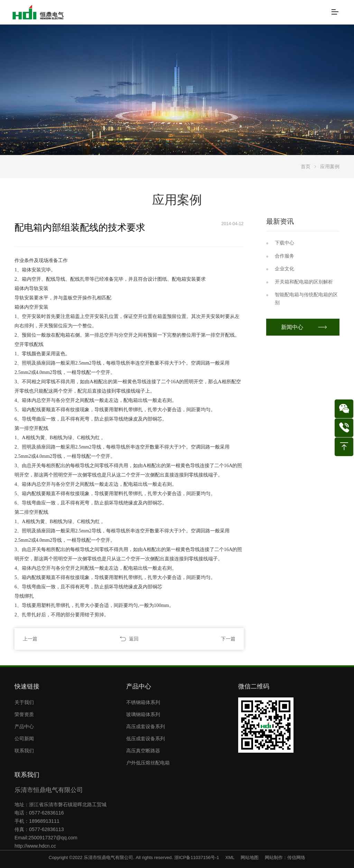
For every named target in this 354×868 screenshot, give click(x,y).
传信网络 (296, 857)
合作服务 (285, 256)
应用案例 (330, 166)
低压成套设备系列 (146, 739)
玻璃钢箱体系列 (143, 714)
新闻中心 (292, 327)
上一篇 (30, 639)
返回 (134, 639)
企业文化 (285, 269)
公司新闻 (24, 739)
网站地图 (250, 857)
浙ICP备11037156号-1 (197, 857)
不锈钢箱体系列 (143, 702)
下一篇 (228, 639)
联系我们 (24, 751)
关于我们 (24, 702)
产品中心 (24, 726)
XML (230, 857)
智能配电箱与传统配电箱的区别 (306, 298)
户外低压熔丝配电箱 (148, 763)
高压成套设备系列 (146, 726)
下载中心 (285, 243)
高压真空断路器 (143, 751)
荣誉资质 (24, 714)
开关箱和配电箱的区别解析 (304, 282)
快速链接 (27, 686)
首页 (306, 166)
